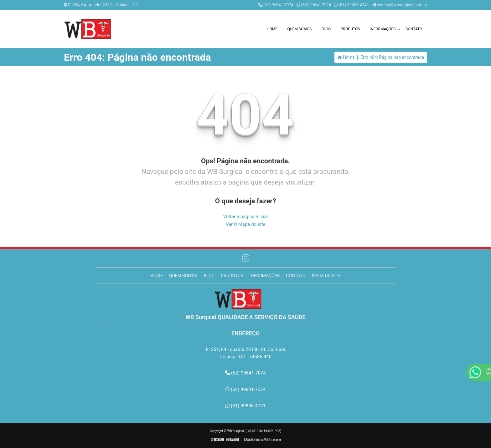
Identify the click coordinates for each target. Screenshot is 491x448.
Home (272, 29)
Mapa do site (326, 276)
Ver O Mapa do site (246, 224)
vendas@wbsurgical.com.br (400, 5)
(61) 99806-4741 (351, 5)
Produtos (350, 29)
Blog (326, 29)
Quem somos (299, 29)
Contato (414, 29)
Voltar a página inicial (246, 216)
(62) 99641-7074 (276, 5)
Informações (383, 29)
